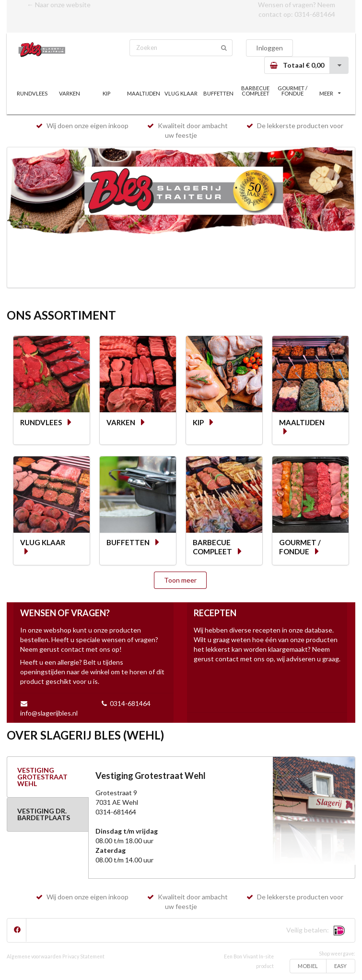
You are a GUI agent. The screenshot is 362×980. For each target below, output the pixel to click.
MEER (330, 93)
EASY (340, 966)
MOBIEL (308, 966)
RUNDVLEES (32, 93)
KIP (106, 93)
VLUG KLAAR (181, 93)
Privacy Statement (83, 956)
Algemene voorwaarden (34, 956)
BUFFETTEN (218, 93)
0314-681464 (315, 14)
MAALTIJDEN (144, 93)
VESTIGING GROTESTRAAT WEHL (42, 777)
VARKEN (70, 93)
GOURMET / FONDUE (292, 91)
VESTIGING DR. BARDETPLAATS (44, 814)
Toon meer (180, 580)
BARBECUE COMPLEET (255, 91)
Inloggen (269, 48)
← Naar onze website (59, 5)
